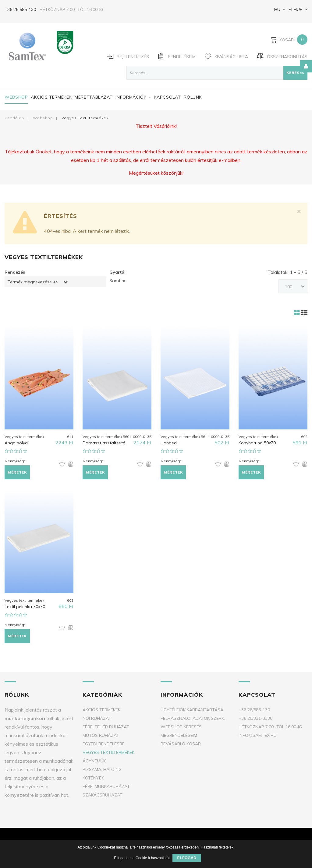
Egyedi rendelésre (104, 744)
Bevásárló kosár (181, 744)
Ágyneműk (94, 761)
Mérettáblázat (94, 97)
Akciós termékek (51, 97)
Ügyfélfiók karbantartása (192, 710)
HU (277, 9)
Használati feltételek (216, 847)
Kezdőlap (14, 118)
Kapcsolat (167, 97)
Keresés (296, 73)
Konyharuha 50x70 (257, 443)
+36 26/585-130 (254, 710)
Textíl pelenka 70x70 (25, 607)
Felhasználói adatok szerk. (193, 718)
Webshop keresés (181, 727)
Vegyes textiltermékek (108, 752)
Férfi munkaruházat (106, 786)
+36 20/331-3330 (255, 718)
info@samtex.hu (258, 735)
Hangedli (170, 443)
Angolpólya (16, 443)
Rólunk (193, 97)
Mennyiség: (15, 461)
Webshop (16, 97)
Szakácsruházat (103, 795)
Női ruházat (97, 718)
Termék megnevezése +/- (33, 282)
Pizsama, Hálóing (102, 769)
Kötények (93, 778)
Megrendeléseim (179, 735)
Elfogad (187, 858)
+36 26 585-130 (20, 9)
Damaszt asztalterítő (104, 443)
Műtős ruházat (101, 735)
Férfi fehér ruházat (106, 727)
